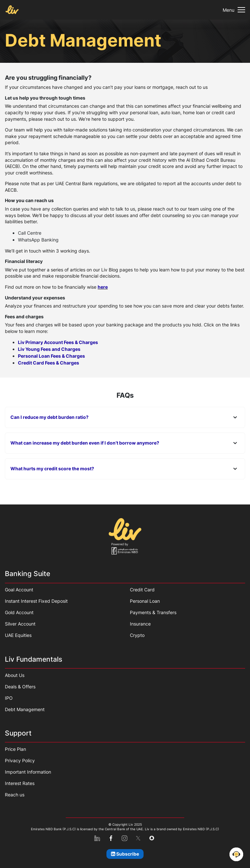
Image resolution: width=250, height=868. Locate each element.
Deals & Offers (20, 687)
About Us (15, 675)
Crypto (137, 635)
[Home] (125, 537)
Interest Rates (20, 783)
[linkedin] (97, 839)
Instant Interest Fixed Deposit (36, 601)
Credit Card (142, 590)
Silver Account (20, 624)
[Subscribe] (125, 854)
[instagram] (125, 839)
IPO (9, 698)
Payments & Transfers (153, 612)
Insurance (140, 624)
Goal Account (19, 590)
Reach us (15, 795)
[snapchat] (152, 838)
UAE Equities (18, 635)
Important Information (28, 772)
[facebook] (111, 839)
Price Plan (15, 749)
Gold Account (19, 612)
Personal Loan (145, 601)
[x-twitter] (138, 839)
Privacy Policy (20, 760)
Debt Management (25, 709)
